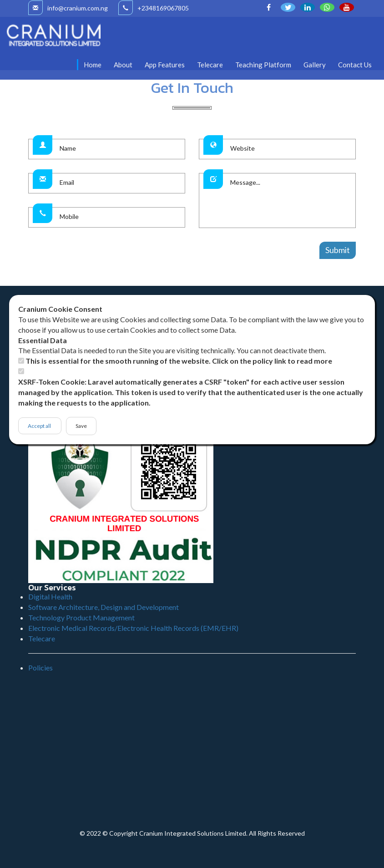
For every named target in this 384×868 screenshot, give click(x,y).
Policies (40, 667)
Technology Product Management (81, 617)
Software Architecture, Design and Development (104, 607)
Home (93, 65)
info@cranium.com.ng (68, 8)
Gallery (315, 65)
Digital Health (50, 596)
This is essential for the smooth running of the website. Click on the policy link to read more (179, 361)
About (123, 65)
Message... (291, 201)
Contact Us (355, 65)
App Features (165, 65)
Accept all (40, 426)
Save (81, 426)
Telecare (210, 65)
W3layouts (268, 280)
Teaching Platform (263, 65)
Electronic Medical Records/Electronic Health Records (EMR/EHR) (133, 628)
